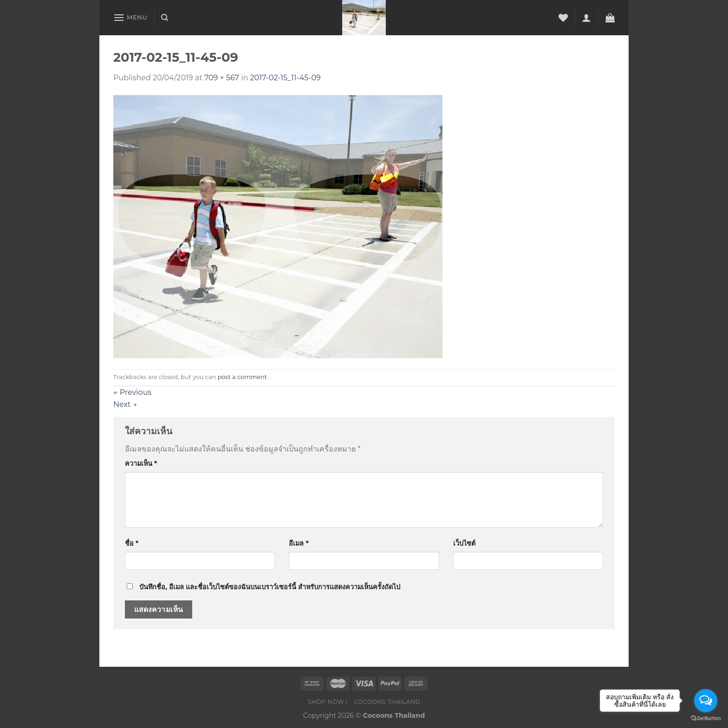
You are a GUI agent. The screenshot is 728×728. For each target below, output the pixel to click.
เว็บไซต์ (464, 543)
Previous (132, 392)
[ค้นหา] (165, 18)
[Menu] (130, 17)
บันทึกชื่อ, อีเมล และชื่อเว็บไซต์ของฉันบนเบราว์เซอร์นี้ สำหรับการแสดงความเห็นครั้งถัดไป (270, 587)
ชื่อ (132, 543)
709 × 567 (222, 78)
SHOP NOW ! (328, 702)
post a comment (242, 377)
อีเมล (299, 543)
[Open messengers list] (706, 701)
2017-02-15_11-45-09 (286, 78)
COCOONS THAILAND (387, 702)
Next (125, 404)
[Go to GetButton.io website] (706, 718)
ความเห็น (141, 464)
